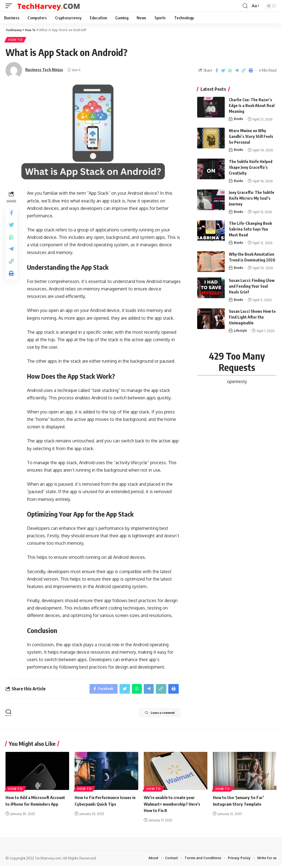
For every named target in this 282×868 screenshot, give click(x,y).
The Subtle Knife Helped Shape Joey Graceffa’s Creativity (251, 168)
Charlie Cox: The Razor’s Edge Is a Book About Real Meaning (252, 106)
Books (239, 120)
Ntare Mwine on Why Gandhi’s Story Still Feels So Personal (251, 137)
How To (16, 40)
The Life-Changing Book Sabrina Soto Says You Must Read (250, 230)
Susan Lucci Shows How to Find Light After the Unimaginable (252, 318)
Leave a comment (153, 716)
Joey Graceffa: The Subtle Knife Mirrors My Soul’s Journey (252, 199)
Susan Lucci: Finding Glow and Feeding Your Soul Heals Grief (252, 287)
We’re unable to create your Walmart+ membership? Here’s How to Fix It (174, 806)
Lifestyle (241, 332)
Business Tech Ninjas (44, 71)
